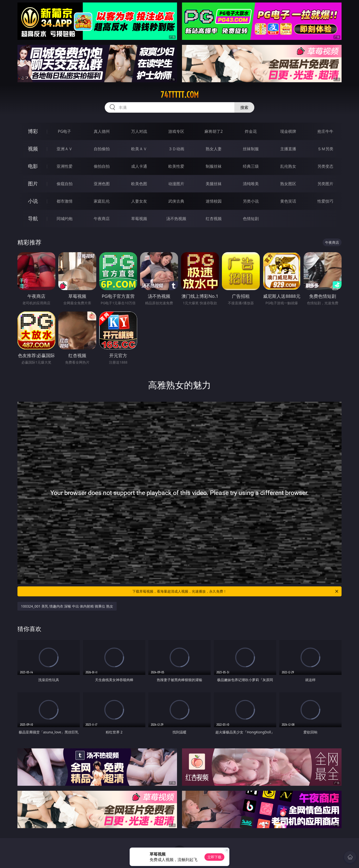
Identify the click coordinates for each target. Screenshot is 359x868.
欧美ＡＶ (139, 149)
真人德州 (102, 131)
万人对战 (139, 131)
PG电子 (64, 131)
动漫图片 (176, 184)
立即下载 (214, 857)
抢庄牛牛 (325, 131)
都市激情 (65, 201)
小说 (33, 201)
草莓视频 (139, 219)
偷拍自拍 (102, 166)
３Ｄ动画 (176, 149)
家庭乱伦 (102, 201)
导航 (33, 218)
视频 (33, 149)
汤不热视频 (176, 219)
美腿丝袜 (214, 184)
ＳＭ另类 (325, 149)
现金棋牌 (288, 131)
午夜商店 (102, 219)
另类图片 (325, 184)
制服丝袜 (214, 166)
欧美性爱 (176, 166)
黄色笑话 (288, 201)
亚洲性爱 (65, 166)
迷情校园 (214, 201)
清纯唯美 (251, 184)
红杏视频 (214, 219)
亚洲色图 (102, 184)
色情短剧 (251, 219)
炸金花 (251, 131)
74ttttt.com (180, 95)
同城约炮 (65, 219)
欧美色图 (139, 184)
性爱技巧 (325, 201)
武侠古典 (176, 201)
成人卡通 (139, 166)
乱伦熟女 (288, 166)
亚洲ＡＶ (65, 149)
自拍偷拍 (102, 149)
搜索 (244, 107)
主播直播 (288, 149)
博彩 (33, 131)
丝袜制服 (251, 149)
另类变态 (325, 166)
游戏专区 (176, 131)
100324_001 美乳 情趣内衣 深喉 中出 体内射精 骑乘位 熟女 (67, 606)
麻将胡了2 (214, 131)
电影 (33, 166)
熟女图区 (288, 184)
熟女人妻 (214, 149)
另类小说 (251, 201)
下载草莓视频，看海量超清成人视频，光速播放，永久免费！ (236, 591)
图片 (33, 184)
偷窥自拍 (65, 184)
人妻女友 (139, 201)
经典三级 (251, 166)
